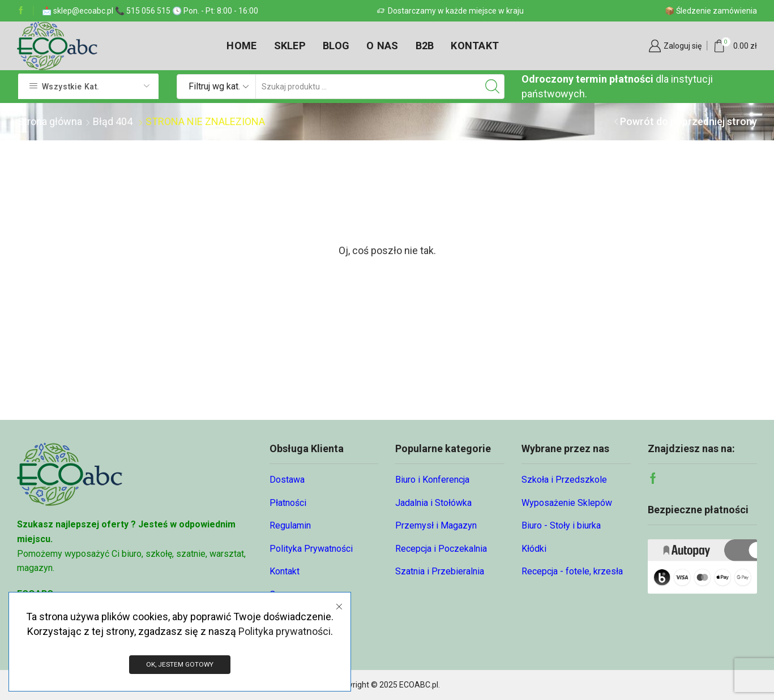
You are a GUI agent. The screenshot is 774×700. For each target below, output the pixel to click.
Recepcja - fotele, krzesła (572, 571)
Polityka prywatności (285, 631)
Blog (336, 46)
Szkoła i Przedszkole (564, 480)
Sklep (290, 46)
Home (241, 46)
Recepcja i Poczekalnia (441, 549)
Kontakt (475, 46)
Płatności (288, 503)
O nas (382, 46)
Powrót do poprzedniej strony (689, 121)
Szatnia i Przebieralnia (440, 571)
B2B (425, 46)
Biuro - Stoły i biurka (561, 525)
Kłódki (534, 549)
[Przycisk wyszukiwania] (492, 87)
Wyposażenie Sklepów (567, 503)
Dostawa (287, 480)
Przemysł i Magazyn (436, 525)
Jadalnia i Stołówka (433, 503)
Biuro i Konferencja (432, 480)
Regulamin (290, 525)
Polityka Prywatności (311, 549)
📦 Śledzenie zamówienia (711, 11)
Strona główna (50, 121)
